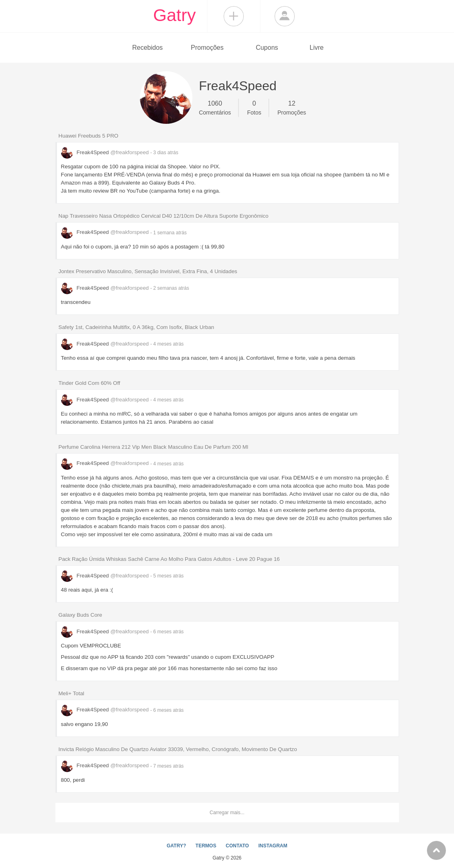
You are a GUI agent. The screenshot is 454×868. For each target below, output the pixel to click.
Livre (317, 48)
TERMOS (206, 846)
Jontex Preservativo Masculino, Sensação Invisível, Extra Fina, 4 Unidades (148, 271)
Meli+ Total (72, 693)
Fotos (254, 107)
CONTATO (237, 846)
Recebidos (148, 48)
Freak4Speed (106, 152)
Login (285, 16)
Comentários (215, 107)
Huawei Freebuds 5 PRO (89, 136)
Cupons (267, 48)
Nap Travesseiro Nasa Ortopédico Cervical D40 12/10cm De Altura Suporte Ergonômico (164, 216)
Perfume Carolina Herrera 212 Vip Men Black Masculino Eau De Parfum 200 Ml (153, 447)
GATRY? (176, 846)
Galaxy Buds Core (80, 615)
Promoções (207, 48)
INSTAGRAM (273, 846)
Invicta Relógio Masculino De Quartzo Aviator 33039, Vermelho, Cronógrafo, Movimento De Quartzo (178, 749)
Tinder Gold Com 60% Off (90, 383)
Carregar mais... (227, 813)
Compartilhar (234, 16)
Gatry (175, 15)
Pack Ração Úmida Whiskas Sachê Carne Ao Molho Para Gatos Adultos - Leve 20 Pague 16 (169, 559)
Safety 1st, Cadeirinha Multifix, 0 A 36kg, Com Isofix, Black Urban (136, 327)
